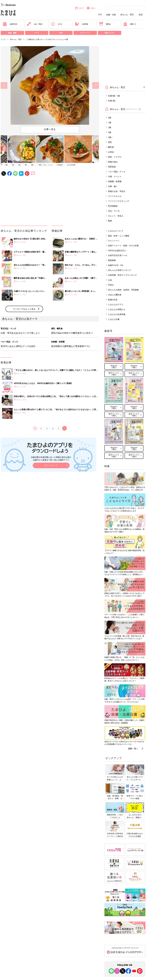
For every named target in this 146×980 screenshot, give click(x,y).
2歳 (19, 165)
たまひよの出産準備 (117, 314)
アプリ (37, 33)
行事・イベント (115, 176)
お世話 (111, 152)
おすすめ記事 (71, 165)
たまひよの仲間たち (117, 309)
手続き (111, 285)
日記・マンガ (114, 211)
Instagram (60, 165)
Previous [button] (4, 85)
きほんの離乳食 (115, 295)
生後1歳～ (112, 101)
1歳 (13, 165)
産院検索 (112, 260)
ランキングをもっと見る (24, 309)
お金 (110, 280)
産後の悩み (113, 162)
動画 (110, 221)
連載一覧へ (133, 748)
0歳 (6, 165)
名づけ (57, 24)
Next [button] (96, 85)
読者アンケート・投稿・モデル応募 (123, 246)
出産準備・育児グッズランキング (122, 275)
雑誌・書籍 (12, 33)
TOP (100, 15)
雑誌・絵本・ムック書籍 (119, 236)
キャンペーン (85, 33)
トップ (3, 39)
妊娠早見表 (10, 24)
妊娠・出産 (111, 15)
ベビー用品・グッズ (117, 172)
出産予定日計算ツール (118, 255)
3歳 (26, 165)
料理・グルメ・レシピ (46, 165)
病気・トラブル (115, 157)
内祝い (91, 8)
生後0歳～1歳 (114, 96)
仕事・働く (113, 186)
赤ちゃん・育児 (127, 15)
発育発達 (112, 167)
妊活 (141, 15)
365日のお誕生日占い (117, 250)
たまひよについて (116, 231)
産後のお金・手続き (117, 191)
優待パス (130, 24)
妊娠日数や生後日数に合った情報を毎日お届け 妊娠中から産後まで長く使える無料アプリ (51, 458)
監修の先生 (113, 300)
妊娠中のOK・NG (116, 265)
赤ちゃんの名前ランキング (120, 270)
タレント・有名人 (116, 216)
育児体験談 (113, 206)
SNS (61, 33)
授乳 (110, 142)
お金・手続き (35, 24)
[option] (50, 85)
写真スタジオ (109, 33)
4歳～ (33, 165)
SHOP (79, 8)
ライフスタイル (115, 196)
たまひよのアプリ (116, 304)
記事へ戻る (50, 129)
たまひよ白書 (114, 319)
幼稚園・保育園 (115, 181)
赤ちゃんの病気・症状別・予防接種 (123, 290)
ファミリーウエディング (119, 201)
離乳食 (105, 24)
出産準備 (81, 24)
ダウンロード (51, 465)
